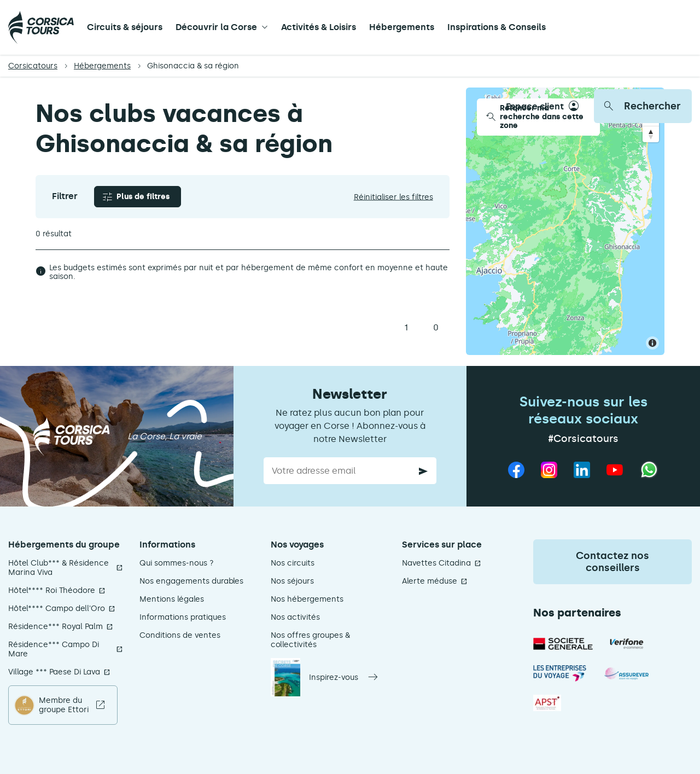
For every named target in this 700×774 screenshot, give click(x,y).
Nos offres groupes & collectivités (310, 640)
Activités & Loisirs (319, 27)
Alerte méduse (430, 581)
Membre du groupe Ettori (64, 705)
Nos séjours (292, 581)
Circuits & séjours (125, 27)
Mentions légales (172, 599)
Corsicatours (33, 66)
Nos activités (295, 617)
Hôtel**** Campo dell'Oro (57, 609)
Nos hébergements (307, 599)
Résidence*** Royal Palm (56, 627)
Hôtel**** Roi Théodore (52, 590)
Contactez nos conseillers (612, 562)
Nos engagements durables (191, 581)
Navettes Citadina (436, 563)
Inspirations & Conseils (497, 27)
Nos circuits (293, 563)
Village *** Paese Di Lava (54, 672)
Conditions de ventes (180, 635)
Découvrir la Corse (216, 27)
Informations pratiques (183, 617)
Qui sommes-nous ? (177, 563)
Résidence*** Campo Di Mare (54, 649)
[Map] (565, 221)
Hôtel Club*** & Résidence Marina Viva (59, 568)
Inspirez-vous (334, 677)
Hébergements (402, 27)
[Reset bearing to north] (651, 134)
